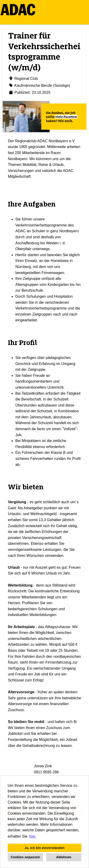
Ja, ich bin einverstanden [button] (45, 848)
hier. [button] (33, 836)
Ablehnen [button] (64, 857)
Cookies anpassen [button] (25, 857)
